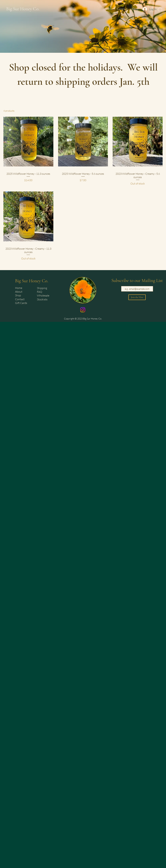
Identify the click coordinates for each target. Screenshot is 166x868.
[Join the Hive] (137, 297)
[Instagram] (83, 310)
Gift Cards (21, 303)
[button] (160, 9)
